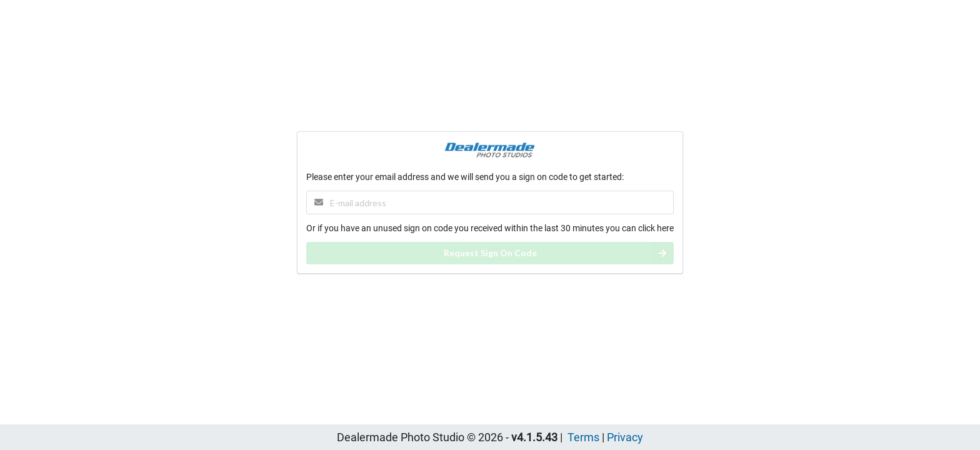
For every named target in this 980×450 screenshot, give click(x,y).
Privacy (625, 437)
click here (656, 228)
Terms (583, 437)
